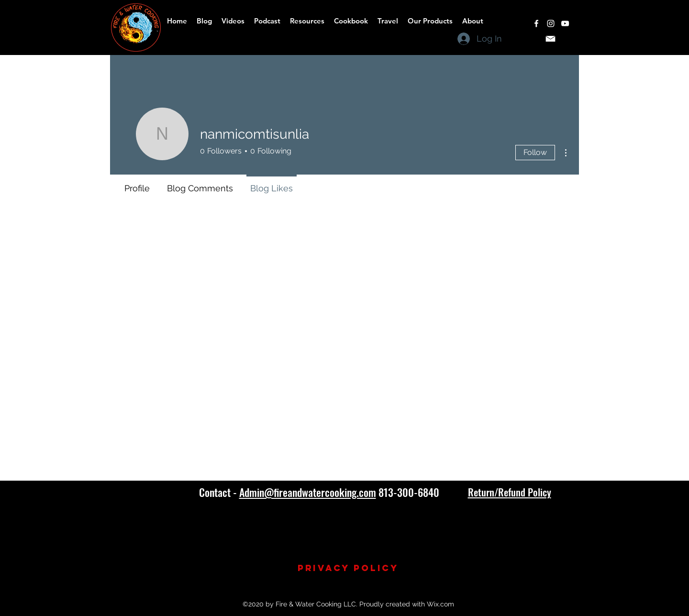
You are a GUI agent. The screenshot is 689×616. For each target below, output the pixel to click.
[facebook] (536, 23)
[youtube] (565, 23)
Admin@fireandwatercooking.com (308, 492)
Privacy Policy (348, 568)
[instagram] (551, 23)
